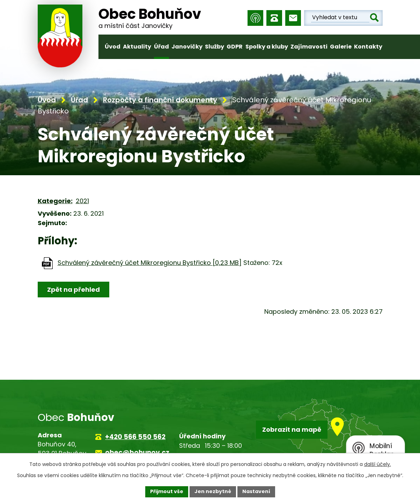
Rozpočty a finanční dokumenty (160, 100)
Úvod (113, 47)
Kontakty (368, 47)
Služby (215, 47)
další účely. (378, 464)
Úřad (161, 47)
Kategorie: (55, 201)
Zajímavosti (309, 47)
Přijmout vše (167, 491)
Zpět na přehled (73, 290)
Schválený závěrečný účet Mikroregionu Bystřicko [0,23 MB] (150, 263)
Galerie (341, 47)
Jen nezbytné (213, 491)
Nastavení (256, 491)
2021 (82, 201)
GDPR (235, 47)
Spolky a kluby (267, 47)
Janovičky (187, 47)
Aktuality (137, 47)
